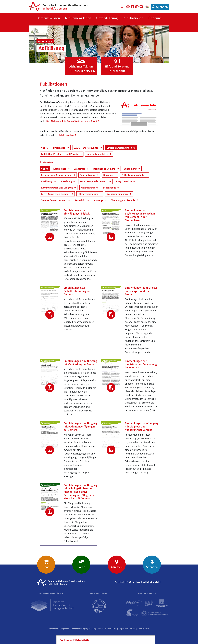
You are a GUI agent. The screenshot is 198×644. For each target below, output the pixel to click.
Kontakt (119, 582)
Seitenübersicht (152, 582)
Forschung (66, 181)
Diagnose (109, 175)
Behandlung (130, 169)
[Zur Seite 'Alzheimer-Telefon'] (81, 63)
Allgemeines (60, 169)
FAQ (138, 582)
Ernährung (47, 181)
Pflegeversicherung (88, 194)
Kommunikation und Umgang (57, 188)
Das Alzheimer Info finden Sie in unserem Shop (71, 121)
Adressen (117, 567)
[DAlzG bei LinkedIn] (137, 7)
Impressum (54, 629)
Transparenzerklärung (51, 593)
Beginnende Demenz (105, 169)
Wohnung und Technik (123, 200)
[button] (48, 18)
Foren (81, 567)
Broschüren (60, 148)
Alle (43, 148)
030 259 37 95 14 (81, 71)
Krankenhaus (88, 188)
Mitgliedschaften (147, 593)
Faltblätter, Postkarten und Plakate (60, 154)
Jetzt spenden (66, 135)
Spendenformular (128, 629)
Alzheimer (80, 169)
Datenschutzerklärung (108, 629)
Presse (130, 582)
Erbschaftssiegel (99, 593)
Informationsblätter (97, 154)
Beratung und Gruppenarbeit (57, 175)
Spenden (159, 7)
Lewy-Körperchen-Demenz (56, 194)
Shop (46, 567)
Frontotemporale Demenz (94, 181)
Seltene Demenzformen (54, 200)
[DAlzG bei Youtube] (141, 7)
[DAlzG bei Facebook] (132, 7)
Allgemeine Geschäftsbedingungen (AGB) (78, 629)
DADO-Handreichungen (86, 148)
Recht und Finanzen (117, 194)
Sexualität (80, 200)
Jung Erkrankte (124, 181)
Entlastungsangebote (133, 175)
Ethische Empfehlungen (120, 148)
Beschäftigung (88, 175)
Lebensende (110, 188)
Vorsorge (99, 200)
